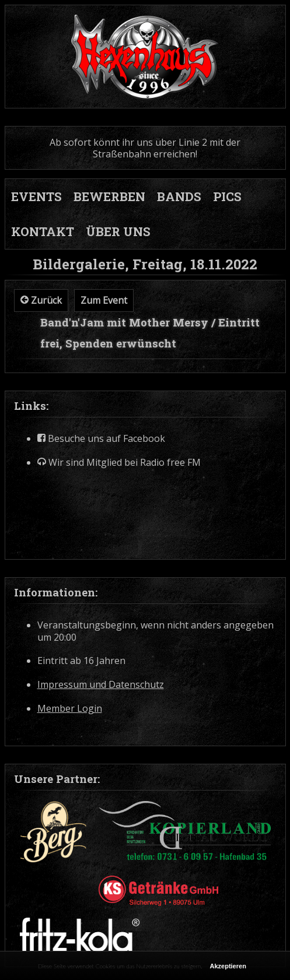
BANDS (179, 196)
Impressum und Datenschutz (101, 685)
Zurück (41, 300)
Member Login (70, 709)
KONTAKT (43, 231)
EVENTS (36, 196)
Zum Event (104, 300)
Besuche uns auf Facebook (101, 439)
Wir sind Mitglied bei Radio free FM (119, 463)
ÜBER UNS (118, 231)
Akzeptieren (228, 966)
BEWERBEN (109, 196)
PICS (227, 196)
